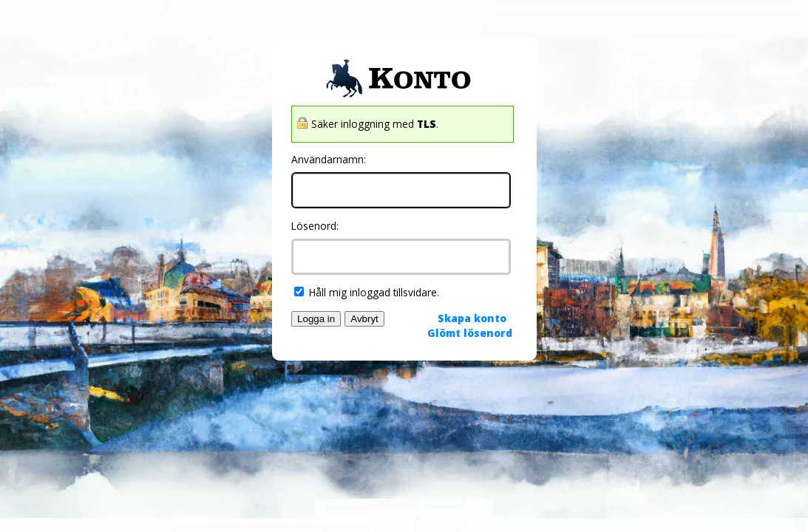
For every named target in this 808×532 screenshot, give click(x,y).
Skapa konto (472, 318)
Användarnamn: (329, 159)
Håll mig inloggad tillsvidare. (367, 292)
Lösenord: (315, 226)
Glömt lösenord (470, 333)
